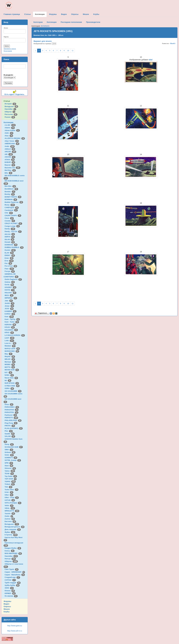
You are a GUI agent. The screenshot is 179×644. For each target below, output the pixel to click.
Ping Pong (11, 423)
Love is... (10, 343)
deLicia (10, 234)
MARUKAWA (12, 351)
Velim (9, 505)
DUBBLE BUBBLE (14, 247)
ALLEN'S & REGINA (15, 138)
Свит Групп (12, 569)
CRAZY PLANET (13, 223)
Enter (9, 258)
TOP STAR (11, 479)
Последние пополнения (71, 22)
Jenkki (10, 303)
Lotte (9, 341)
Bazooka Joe (12, 168)
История (10, 104)
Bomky (10, 194)
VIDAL (10, 508)
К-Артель (11, 535)
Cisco (9, 218)
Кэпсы (10, 551)
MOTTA (10, 367)
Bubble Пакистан (14, 202)
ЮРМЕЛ (10, 593)
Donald (10, 242)
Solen (9, 455)
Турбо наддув (13, 583)
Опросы (7, 606)
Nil (8, 380)
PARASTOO (12, 410)
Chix (9, 213)
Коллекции (8, 122)
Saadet (10, 434)
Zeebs (9, 516)
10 (68, 51)
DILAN (9, 239)
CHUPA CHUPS (13, 216)
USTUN (10, 500)
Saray (9, 444)
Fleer (9, 269)
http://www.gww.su (15, 626)
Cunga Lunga (12, 226)
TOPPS (10, 482)
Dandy (10, 229)
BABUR (10, 162)
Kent (9, 317)
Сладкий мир (12, 577)
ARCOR (10, 152)
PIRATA (10, 426)
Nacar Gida (11, 378)
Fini (8, 263)
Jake (9, 301)
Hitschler (10, 293)
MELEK (10, 359)
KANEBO (11, 311)
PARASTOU (12, 412)
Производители (93, 22)
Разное (10, 117)
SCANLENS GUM (14, 447)
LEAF (10, 338)
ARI (9, 154)
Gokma (10, 282)
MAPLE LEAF (12, 349)
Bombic (10, 192)
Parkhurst (11, 415)
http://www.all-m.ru (15, 631)
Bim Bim (10, 186)
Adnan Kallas (12, 130)
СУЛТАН (10, 580)
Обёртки (10, 112)
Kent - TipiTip (12, 319)
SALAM (10, 436)
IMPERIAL (11, 298)
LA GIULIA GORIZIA (15, 335)
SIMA (9, 450)
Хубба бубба (12, 585)
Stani (9, 466)
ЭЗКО (9, 588)
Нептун (10, 559)
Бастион (10, 521)
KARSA (10, 314)
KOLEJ (10, 327)
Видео (6, 604)
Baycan (10, 165)
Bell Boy (10, 170)
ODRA (9, 388)
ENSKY (10, 255)
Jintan (9, 306)
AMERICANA (12, 144)
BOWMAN (11, 199)
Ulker (9, 495)
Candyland (11, 210)
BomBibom (11, 189)
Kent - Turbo (12, 322)
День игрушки (13, 529)
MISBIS (10, 364)
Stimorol (10, 468)
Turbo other (12, 490)
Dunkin (10, 250)
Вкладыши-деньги (15, 527)
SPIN (9, 463)
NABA (9, 375)
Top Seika (11, 476)
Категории (38, 22)
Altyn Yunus (12, 141)
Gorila (9, 285)
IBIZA (9, 295)
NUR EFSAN (12, 383)
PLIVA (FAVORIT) (14, 428)
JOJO (9, 309)
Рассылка (11, 114)
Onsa (9, 404)
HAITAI (10, 290)
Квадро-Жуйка (13, 548)
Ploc (9, 431)
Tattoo (10, 471)
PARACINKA (12, 407)
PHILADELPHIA (13, 420)
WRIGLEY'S (12, 511)
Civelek (10, 221)
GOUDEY (11, 287)
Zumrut (10, 519)
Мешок (7, 609)
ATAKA (10, 160)
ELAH (9, 253)
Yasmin (10, 514)
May (9, 354)
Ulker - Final (12, 497)
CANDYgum (12, 207)
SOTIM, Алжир (13, 460)
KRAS (9, 332)
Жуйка (10, 532)
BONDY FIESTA (13, 197)
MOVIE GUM (12, 370)
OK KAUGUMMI (13, 391)
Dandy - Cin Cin (13, 231)
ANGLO (10, 149)
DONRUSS (11, 245)
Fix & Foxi (11, 266)
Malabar (10, 346)
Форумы (7, 601)
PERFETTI (11, 418)
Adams (10, 128)
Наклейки (10, 109)
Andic (10, 146)
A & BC (10, 125)
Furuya (10, 271)
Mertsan (10, 362)
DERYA (10, 237)
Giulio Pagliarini (13, 279)
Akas (9, 136)
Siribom (10, 452)
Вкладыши (11, 106)
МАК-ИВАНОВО (13, 553)
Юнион (10, 591)
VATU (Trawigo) (13, 503)
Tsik (9, 487)
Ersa (9, 261)
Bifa (8, 173)
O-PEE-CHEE (12, 386)
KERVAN (10, 325)
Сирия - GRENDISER (15, 572)
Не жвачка (11, 596)
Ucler (9, 492)
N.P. (8, 372)
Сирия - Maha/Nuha (15, 575)
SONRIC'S (11, 458)
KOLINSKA (11, 330)
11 (73, 51)
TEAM (9, 474)
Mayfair (10, 356)
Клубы (7, 612)
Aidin (9, 133)
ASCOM (10, 157)
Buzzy (10, 205)
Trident (10, 484)
